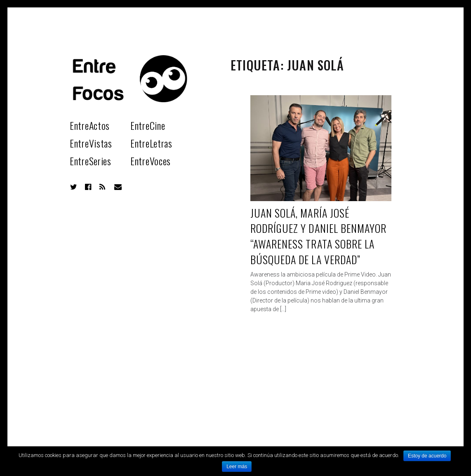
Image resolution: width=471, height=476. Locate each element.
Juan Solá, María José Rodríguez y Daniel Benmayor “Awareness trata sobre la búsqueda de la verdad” (318, 236)
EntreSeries (91, 161)
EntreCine (148, 125)
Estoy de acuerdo (427, 456)
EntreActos (90, 125)
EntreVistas (91, 143)
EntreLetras (151, 143)
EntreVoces (151, 161)
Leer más (237, 467)
